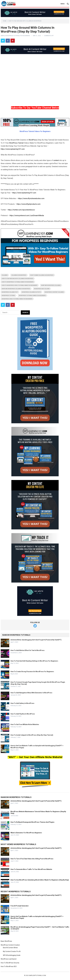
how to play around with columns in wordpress (18, 279)
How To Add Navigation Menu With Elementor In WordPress (31, 693)
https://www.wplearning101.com (13, 149)
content (56, 160)
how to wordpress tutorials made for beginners (18, 282)
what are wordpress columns (51, 285)
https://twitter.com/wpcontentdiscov (21, 210)
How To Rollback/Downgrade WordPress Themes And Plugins (32, 822)
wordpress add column (42, 289)
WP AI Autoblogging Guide (12, 955)
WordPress (33, 140)
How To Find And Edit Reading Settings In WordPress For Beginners (34, 661)
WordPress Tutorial (16, 143)
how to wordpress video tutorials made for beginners (20, 285)
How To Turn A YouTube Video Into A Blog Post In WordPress (32, 859)
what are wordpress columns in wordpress (16, 289)
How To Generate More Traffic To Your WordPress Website (31, 869)
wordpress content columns (54, 292)
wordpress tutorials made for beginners (32, 296)
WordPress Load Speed (9, 959)
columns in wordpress (19, 275)
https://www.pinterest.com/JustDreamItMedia (27, 216)
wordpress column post (10, 292)
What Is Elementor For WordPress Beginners (26, 833)
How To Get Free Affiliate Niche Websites (25, 724)
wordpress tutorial (8, 296)
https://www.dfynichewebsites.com (31, 198)
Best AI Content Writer (10, 948)
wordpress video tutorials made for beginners (17, 299)
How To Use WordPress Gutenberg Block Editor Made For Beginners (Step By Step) (40, 880)
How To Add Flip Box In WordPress (23, 714)
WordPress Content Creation (10, 945)
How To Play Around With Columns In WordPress (25, 21)
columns (5, 275)
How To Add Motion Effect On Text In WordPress (28, 650)
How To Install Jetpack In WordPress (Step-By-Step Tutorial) (32, 735)
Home (5, 21)
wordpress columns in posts (31, 292)
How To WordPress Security (10, 963)
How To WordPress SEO (9, 966)
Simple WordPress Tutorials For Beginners (15, 36)
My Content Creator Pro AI (12, 951)
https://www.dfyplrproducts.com (29, 204)
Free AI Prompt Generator (20, 906)
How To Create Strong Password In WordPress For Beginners (32, 672)
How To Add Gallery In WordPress (22, 703)
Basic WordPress (6, 941)
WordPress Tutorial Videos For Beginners (35, 131)
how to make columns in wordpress (42, 275)
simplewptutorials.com (37, 975)
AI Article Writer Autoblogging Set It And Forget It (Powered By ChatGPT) (36, 640)
